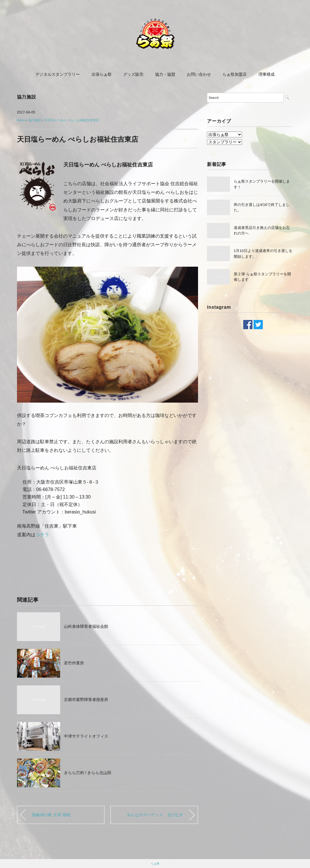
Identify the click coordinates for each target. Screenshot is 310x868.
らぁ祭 (155, 864)
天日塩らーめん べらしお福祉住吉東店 (72, 120)
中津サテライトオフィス (86, 736)
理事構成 (267, 74)
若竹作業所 (74, 663)
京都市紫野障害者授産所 (86, 700)
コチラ (42, 535)
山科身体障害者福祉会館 (86, 626)
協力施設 (27, 97)
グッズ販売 (133, 74)
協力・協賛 (165, 74)
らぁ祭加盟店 (235, 74)
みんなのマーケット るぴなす (155, 815)
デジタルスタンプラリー (58, 74)
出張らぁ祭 (102, 74)
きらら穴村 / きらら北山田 (88, 773)
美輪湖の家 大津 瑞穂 (51, 815)
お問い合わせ (199, 74)
